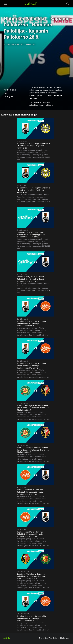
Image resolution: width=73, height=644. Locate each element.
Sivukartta (43, 638)
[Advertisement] (36, 65)
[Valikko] (5, 4)
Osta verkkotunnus (61, 638)
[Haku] (68, 4)
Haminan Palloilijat (26, 115)
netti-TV (7, 638)
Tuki (50, 638)
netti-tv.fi (30, 4)
